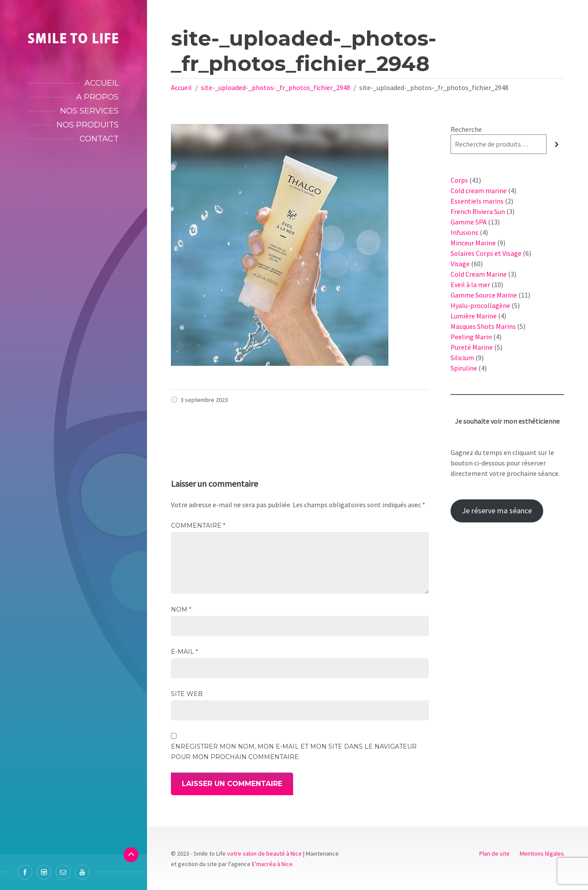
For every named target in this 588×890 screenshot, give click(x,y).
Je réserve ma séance (497, 510)
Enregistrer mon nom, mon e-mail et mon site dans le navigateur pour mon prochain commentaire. (294, 752)
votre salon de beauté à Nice (264, 853)
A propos (97, 97)
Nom (181, 609)
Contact (99, 139)
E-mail (184, 652)
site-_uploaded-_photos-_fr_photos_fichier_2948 (276, 87)
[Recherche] (557, 144)
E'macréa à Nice (272, 864)
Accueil (102, 83)
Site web (187, 694)
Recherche (466, 129)
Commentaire (198, 525)
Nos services (89, 111)
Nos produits (88, 125)
